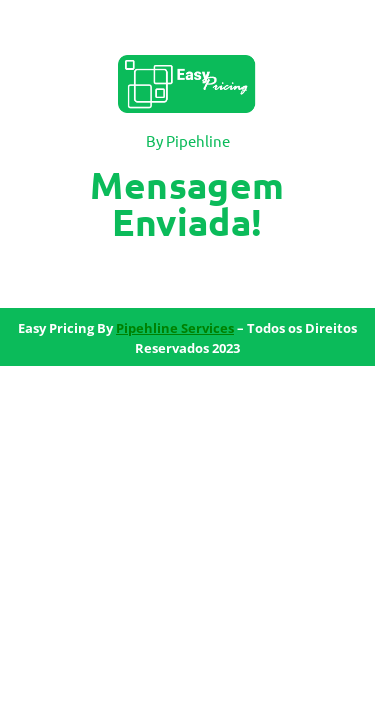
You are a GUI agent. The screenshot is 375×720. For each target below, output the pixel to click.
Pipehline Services (175, 328)
